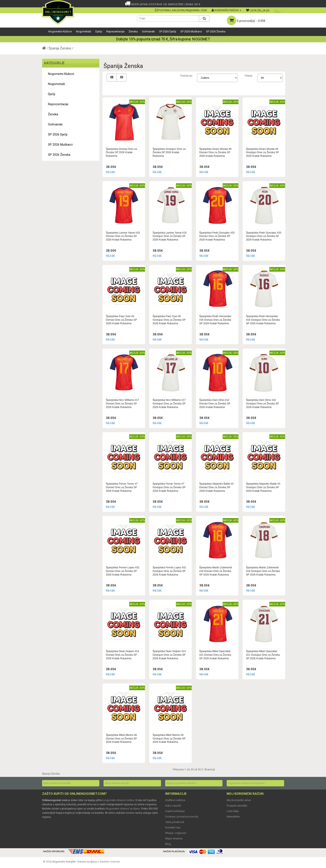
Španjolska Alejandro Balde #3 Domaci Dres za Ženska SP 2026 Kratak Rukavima (216, 487)
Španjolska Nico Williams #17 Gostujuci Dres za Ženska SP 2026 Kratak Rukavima (169, 404)
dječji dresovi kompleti (57, 783)
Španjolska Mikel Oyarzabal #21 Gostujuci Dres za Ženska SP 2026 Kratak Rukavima (263, 655)
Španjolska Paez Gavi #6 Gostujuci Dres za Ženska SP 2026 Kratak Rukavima (169, 320)
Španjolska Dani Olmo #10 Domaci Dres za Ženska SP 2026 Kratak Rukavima (215, 404)
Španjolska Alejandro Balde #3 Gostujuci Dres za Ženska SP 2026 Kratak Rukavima (263, 487)
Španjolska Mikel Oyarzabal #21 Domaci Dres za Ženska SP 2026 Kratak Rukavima (215, 655)
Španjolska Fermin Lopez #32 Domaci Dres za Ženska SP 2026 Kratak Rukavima (123, 571)
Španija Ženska (60, 48)
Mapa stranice (174, 838)
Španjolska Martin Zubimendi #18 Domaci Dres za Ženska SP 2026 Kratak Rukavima (216, 571)
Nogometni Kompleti (64, 862)
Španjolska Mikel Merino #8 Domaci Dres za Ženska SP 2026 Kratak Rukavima (121, 739)
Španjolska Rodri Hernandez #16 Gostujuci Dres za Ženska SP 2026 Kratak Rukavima (263, 320)
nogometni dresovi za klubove (246, 783)
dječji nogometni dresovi (181, 783)
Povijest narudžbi (237, 806)
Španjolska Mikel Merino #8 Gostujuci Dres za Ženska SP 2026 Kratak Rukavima (169, 739)
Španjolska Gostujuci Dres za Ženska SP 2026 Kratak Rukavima (169, 153)
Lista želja (233, 811)
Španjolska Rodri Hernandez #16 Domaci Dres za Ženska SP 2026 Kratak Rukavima (215, 320)
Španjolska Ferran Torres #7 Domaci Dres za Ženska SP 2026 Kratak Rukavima (122, 487)
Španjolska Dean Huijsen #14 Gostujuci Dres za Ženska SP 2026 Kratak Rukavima (169, 655)
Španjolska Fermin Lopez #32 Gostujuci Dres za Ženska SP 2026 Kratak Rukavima (169, 571)
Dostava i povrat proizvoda (182, 817)
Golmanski (148, 31)
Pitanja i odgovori (176, 833)
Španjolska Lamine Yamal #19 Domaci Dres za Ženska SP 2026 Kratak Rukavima (123, 236)
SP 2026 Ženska (216, 31)
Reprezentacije (115, 31)
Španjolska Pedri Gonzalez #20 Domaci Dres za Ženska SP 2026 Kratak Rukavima (217, 236)
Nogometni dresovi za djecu (123, 809)
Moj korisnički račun (239, 800)
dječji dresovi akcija (117, 783)
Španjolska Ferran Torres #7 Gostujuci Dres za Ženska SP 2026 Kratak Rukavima (169, 487)
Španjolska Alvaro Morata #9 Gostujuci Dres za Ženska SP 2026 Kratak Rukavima (263, 153)
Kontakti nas (173, 827)
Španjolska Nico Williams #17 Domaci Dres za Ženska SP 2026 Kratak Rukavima (122, 404)
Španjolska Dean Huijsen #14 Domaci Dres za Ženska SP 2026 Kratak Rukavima (122, 655)
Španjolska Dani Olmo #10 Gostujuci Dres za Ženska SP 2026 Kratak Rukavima (263, 404)
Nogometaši (84, 31)
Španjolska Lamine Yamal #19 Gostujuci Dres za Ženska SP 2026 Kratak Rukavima (170, 236)
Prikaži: (249, 76)
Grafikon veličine (175, 800)
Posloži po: (187, 76)
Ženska (133, 31)
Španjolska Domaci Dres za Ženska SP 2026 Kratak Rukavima (121, 153)
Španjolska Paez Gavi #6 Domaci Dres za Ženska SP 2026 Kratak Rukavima (121, 320)
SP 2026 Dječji (168, 31)
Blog (168, 844)
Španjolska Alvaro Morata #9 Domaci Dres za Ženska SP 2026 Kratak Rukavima (215, 153)
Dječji (99, 31)
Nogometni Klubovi (60, 31)
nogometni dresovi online (119, 800)
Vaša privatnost (175, 822)
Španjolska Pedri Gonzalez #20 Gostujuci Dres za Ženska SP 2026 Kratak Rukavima (264, 236)
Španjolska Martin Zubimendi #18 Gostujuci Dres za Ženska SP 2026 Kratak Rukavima (263, 571)
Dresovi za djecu (87, 862)
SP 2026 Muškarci (191, 31)
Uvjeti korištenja (175, 811)
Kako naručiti (173, 806)
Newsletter (233, 817)
